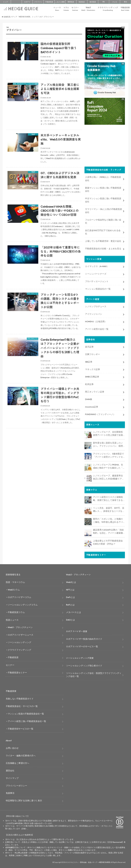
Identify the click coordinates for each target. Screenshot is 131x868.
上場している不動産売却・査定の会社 (103, 240)
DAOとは (70, 619)
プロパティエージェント (97, 281)
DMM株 (89, 399)
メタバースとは (74, 612)
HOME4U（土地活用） (96, 321)
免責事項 (10, 792)
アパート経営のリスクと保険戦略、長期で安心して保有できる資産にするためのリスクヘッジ (108, 498)
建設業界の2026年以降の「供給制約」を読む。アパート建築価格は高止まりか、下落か (108, 531)
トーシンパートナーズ (96, 273)
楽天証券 (89, 346)
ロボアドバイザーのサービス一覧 (82, 646)
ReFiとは (70, 604)
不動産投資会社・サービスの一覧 (22, 705)
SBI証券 (89, 361)
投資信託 (82, 2)
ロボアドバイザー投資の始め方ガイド (84, 638)
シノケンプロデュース (96, 306)
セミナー (75, 9)
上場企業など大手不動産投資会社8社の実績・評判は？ (108, 542)
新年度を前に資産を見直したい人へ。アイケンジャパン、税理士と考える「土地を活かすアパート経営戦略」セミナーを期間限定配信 (108, 444)
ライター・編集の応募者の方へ (21, 755)
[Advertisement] (44, 465)
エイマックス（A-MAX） (97, 266)
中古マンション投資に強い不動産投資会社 (103, 199)
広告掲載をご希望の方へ (18, 762)
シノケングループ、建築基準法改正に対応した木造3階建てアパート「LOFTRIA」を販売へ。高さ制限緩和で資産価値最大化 (108, 477)
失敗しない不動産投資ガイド (20, 698)
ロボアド (27, 2)
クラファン (38, 2)
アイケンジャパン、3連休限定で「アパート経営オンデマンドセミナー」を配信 (108, 455)
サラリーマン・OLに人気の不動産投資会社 (103, 210)
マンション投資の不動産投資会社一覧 (26, 713)
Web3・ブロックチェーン (20, 627)
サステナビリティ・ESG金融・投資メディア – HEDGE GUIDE (88, 862)
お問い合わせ (12, 747)
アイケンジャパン (94, 313)
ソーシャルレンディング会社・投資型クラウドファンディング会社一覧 (94, 674)
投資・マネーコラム (15, 581)
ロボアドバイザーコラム (19, 596)
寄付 (125, 2)
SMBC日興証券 (92, 376)
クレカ (115, 2)
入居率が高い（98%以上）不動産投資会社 (103, 178)
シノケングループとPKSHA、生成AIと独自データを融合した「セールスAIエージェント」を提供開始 (109, 466)
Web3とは (71, 581)
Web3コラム (14, 589)
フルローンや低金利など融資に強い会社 (103, 221)
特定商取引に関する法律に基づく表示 (24, 800)
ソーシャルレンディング (19, 642)
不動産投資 (49, 2)
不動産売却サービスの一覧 (21, 728)
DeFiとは (70, 596)
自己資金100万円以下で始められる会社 (103, 231)
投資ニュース (12, 619)
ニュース (57, 9)
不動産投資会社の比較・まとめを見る (103, 248)
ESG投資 (71, 2)
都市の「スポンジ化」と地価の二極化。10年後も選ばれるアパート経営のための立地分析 (108, 520)
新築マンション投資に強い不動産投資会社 (103, 189)
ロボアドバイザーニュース (21, 634)
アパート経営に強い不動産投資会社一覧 (27, 720)
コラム (66, 9)
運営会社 (10, 770)
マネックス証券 (93, 369)
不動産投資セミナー (17, 672)
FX (104, 2)
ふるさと (60, 2)
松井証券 (89, 384)
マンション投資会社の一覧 (98, 288)
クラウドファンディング (108, 9)
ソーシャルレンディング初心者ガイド (84, 665)
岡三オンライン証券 (95, 391)
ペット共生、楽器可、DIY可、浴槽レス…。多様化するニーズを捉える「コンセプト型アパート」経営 (109, 509)
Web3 (88, 9)
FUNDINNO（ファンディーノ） (100, 414)
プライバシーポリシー (16, 785)
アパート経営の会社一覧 (97, 328)
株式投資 (93, 2)
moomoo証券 (92, 406)
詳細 (24, 828)
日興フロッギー (93, 354)
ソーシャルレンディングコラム (23, 604)
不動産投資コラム (16, 612)
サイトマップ (12, 777)
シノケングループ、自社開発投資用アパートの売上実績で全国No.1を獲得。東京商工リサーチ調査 (109, 433)
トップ (5, 2)
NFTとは (70, 589)
